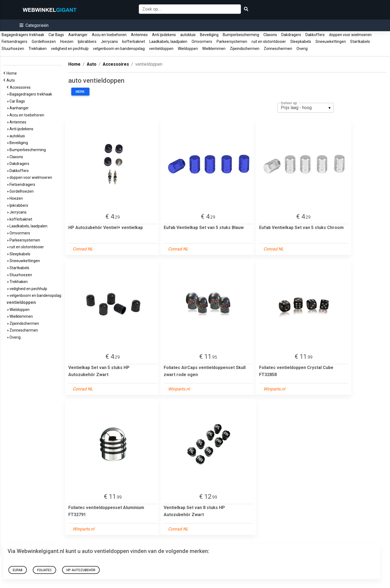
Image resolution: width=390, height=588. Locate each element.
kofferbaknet (134, 42)
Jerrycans (109, 42)
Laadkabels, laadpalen (168, 42)
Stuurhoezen (13, 49)
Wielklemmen (214, 49)
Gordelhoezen (44, 42)
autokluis (188, 35)
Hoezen (67, 42)
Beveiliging (209, 35)
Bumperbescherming (241, 35)
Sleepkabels (301, 42)
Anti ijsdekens (164, 35)
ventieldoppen (161, 49)
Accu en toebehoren (109, 35)
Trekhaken (38, 49)
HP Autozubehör (81, 570)
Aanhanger (78, 35)
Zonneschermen (278, 49)
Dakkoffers (315, 35)
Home (12, 73)
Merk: (80, 92)
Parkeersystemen (232, 42)
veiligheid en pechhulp (70, 49)
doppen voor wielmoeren (350, 35)
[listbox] (306, 108)
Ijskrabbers (87, 42)
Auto (12, 80)
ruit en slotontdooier (269, 42)
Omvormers (202, 42)
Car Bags (56, 35)
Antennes (139, 35)
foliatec (44, 570)
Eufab (18, 570)
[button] (34, 25)
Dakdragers (291, 35)
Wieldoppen (188, 49)
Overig (302, 49)
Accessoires (21, 87)
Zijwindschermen (245, 49)
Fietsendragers (14, 42)
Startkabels (360, 42)
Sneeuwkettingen (331, 42)
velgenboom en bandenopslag (119, 49)
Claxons (270, 35)
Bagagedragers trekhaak (23, 35)
